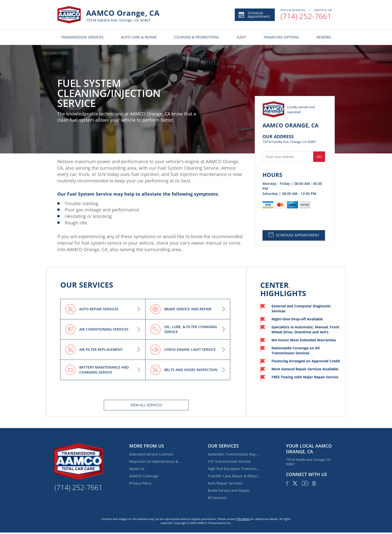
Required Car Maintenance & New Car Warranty (155, 461)
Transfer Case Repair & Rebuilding (234, 476)
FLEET (241, 37)
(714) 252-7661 (306, 16)
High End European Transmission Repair (234, 469)
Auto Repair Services (225, 483)
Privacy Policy (140, 483)
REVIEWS (324, 37)
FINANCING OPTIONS (281, 37)
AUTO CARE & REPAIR (139, 37)
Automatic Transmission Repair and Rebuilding (234, 454)
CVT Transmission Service (229, 461)
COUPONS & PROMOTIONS (196, 37)
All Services (217, 498)
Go (319, 157)
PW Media (243, 519)
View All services (146, 405)
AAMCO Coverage (144, 476)
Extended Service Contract (151, 454)
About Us (137, 469)
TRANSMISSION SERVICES (82, 37)
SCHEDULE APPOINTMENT (294, 235)
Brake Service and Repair (229, 490)
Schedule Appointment (254, 15)
